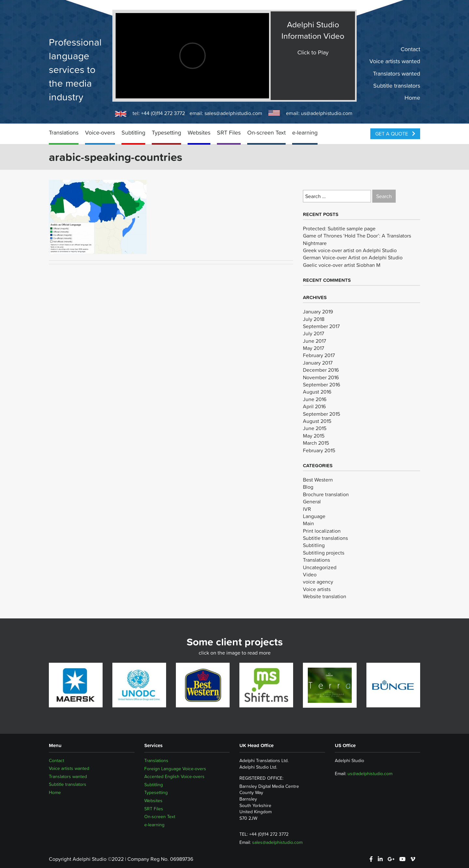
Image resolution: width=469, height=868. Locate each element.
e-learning (305, 132)
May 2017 (313, 348)
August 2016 (317, 392)
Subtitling (133, 132)
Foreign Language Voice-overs (175, 769)
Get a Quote (395, 134)
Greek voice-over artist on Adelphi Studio (350, 250)
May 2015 (314, 436)
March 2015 (316, 443)
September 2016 (321, 384)
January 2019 (318, 311)
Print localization (322, 531)
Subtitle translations (325, 538)
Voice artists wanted (395, 61)
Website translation (325, 596)
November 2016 (321, 377)
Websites (199, 132)
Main (308, 523)
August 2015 (317, 421)
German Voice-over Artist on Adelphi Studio (353, 257)
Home (412, 98)
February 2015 (319, 450)
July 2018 (314, 319)
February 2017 (319, 355)
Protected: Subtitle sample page (339, 228)
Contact (410, 49)
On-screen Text (266, 132)
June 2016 (315, 399)
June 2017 (314, 341)
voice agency (318, 582)
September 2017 (321, 326)
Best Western (318, 480)
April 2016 (314, 406)
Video (310, 574)
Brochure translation (326, 494)
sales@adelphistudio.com (233, 113)
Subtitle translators (397, 86)
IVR (307, 509)
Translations (64, 132)
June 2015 (315, 428)
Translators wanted (397, 73)
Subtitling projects (324, 553)
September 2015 (321, 414)
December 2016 (321, 370)
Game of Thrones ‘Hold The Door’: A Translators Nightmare (357, 239)
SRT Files (229, 132)
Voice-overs (100, 132)
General (312, 501)
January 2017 (318, 363)
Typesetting (166, 132)
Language (314, 516)
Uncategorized (320, 567)
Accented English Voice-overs (174, 776)
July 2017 (313, 333)
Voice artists (317, 589)
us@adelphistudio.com (327, 113)
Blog (308, 487)
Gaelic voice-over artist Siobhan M (342, 265)
